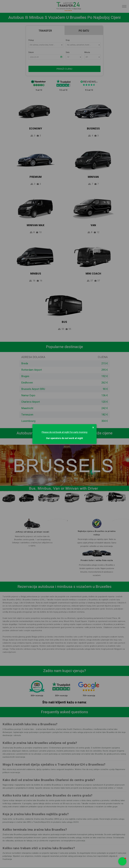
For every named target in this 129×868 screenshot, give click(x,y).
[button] (122, 861)
